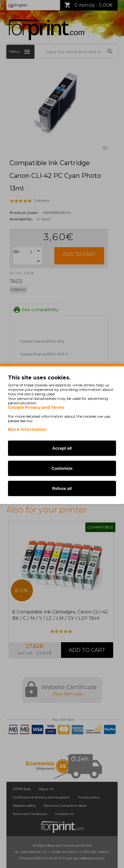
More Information (27, 429)
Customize (62, 468)
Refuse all (62, 488)
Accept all (62, 448)
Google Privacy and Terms (36, 407)
